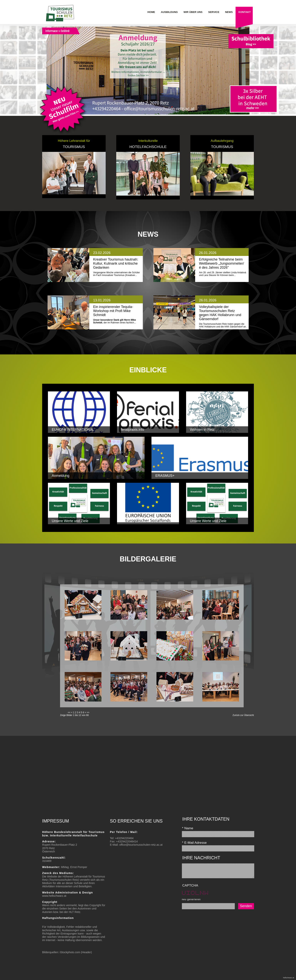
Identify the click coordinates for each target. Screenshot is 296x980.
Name (188, 828)
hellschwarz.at (289, 978)
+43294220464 (124, 838)
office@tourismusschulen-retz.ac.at (141, 845)
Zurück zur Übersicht (243, 715)
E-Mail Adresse (194, 843)
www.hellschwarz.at (54, 896)
